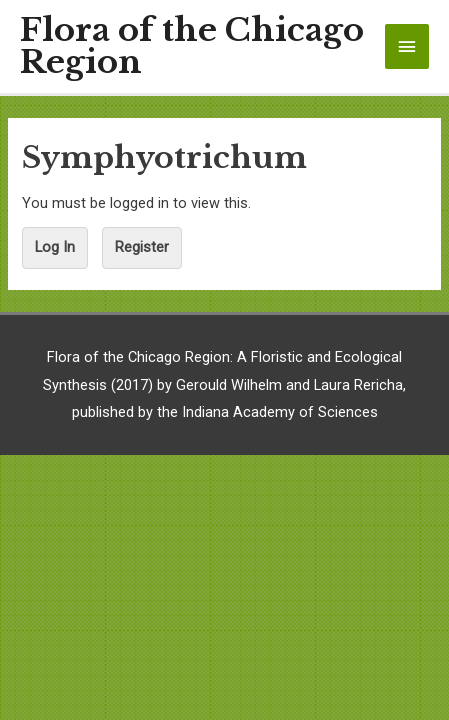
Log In (55, 247)
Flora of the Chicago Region (192, 47)
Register (142, 247)
